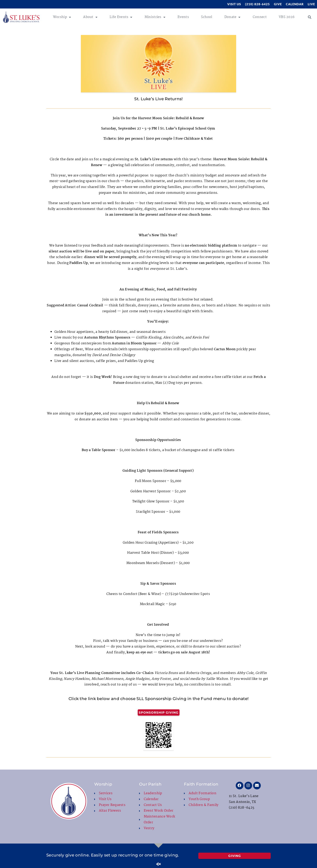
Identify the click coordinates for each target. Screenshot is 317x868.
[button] (310, 17)
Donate (232, 17)
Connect (260, 17)
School (207, 17)
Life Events (121, 17)
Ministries (155, 17)
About (90, 17)
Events (183, 17)
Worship (62, 17)
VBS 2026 (287, 17)
